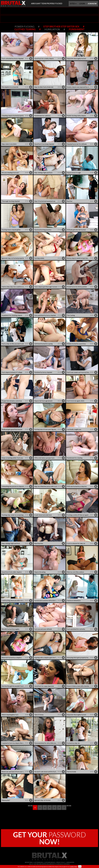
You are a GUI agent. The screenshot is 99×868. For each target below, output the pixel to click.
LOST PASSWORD (38, 862)
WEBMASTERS (70, 862)
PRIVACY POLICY (61, 862)
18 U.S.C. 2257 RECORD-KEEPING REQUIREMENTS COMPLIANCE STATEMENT (50, 864)
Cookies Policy (74, 866)
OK (80, 866)
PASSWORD (49, 838)
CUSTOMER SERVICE (50, 862)
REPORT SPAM (29, 862)
